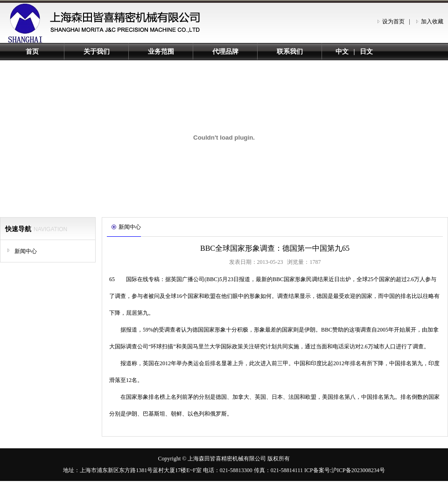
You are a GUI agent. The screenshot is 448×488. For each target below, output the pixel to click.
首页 (32, 52)
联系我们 (290, 52)
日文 (366, 52)
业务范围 (161, 52)
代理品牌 (225, 52)
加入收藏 (432, 21)
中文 (342, 52)
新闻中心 (26, 251)
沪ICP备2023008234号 (358, 470)
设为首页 (393, 21)
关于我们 (97, 52)
